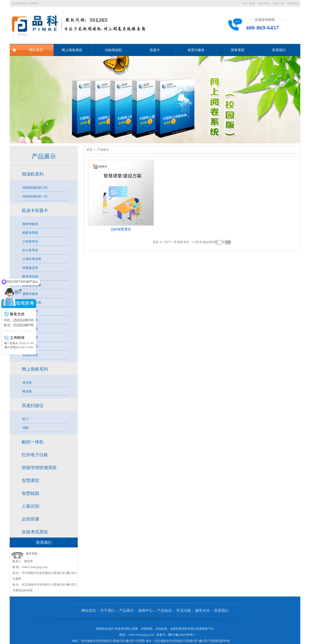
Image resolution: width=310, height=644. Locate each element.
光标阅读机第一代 (35, 196)
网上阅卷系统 (72, 50)
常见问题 (184, 611)
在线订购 (279, 3)
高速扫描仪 (33, 406)
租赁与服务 (196, 50)
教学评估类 (30, 276)
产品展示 (44, 156)
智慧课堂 (31, 481)
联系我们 (293, 3)
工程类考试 (30, 241)
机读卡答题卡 (35, 211)
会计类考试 (30, 250)
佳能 (25, 428)
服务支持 (202, 611)
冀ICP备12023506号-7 (182, 635)
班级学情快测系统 (39, 468)
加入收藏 (249, 3)
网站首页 (27, 48)
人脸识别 (31, 506)
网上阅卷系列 (35, 369)
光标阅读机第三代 (35, 188)
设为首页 (264, 3)
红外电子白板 (35, 455)
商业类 (27, 391)
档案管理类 (30, 233)
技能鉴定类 (30, 268)
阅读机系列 (33, 174)
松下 (25, 419)
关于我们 (108, 611)
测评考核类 (30, 224)
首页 (89, 150)
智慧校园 (31, 493)
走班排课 (31, 519)
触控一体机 (33, 442)
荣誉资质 (238, 50)
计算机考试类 (32, 259)
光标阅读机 (113, 50)
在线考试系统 (35, 532)
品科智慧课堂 (121, 229)
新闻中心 (146, 611)
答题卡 (155, 50)
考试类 (27, 383)
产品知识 (164, 611)
